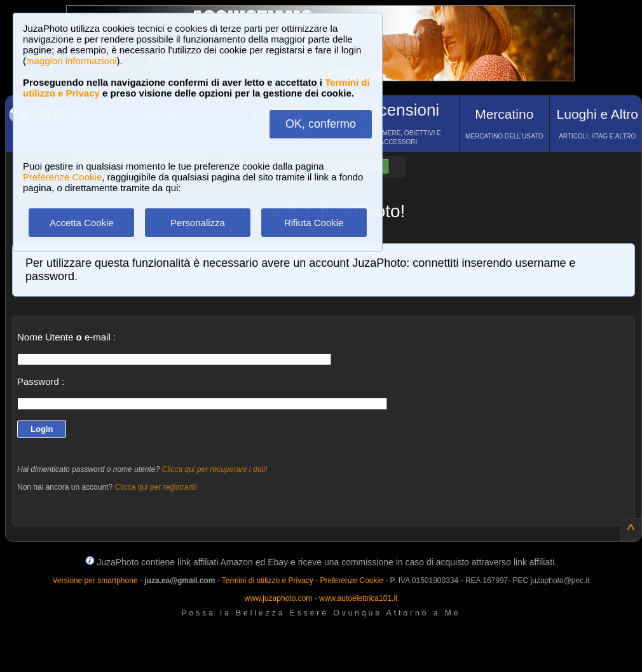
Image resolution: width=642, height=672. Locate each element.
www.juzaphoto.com (279, 598)
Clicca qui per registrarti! (155, 487)
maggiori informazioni (72, 61)
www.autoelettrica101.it (358, 598)
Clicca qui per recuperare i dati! (214, 469)
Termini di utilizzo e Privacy (268, 581)
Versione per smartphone (95, 581)
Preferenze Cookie (62, 177)
